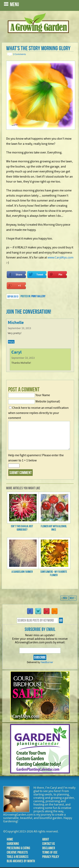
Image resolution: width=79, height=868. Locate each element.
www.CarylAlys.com (60, 257)
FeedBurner (47, 662)
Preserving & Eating (18, 848)
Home (10, 839)
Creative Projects (17, 852)
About (46, 839)
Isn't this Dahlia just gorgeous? (22, 528)
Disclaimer (49, 848)
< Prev (64, 598)
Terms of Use (50, 852)
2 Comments (20, 54)
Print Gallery (38, 296)
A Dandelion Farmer (22, 572)
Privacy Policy (51, 857)
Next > (73, 598)
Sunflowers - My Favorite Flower (54, 573)
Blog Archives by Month (21, 861)
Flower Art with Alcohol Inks (54, 528)
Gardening (13, 844)
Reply (11, 342)
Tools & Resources (18, 857)
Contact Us (49, 844)
